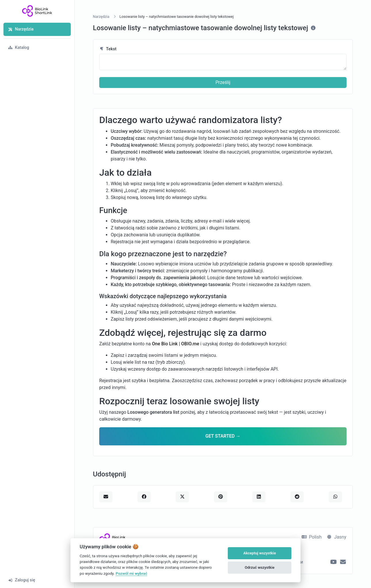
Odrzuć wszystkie (260, 567)
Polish (312, 537)
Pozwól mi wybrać (131, 573)
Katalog (19, 48)
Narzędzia (21, 29)
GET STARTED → (223, 436)
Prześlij (223, 82)
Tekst (108, 49)
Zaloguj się (22, 580)
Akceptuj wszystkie (260, 553)
